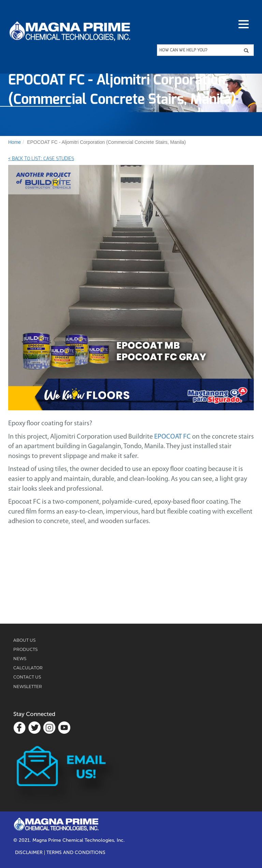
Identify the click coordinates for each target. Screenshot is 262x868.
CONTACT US (27, 677)
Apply (249, 50)
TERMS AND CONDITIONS (76, 853)
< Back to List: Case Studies (41, 159)
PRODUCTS (25, 649)
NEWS (20, 659)
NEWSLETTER (28, 687)
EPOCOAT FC (172, 437)
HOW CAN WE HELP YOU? (183, 50)
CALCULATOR (28, 668)
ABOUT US (24, 640)
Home (14, 142)
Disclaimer (29, 853)
